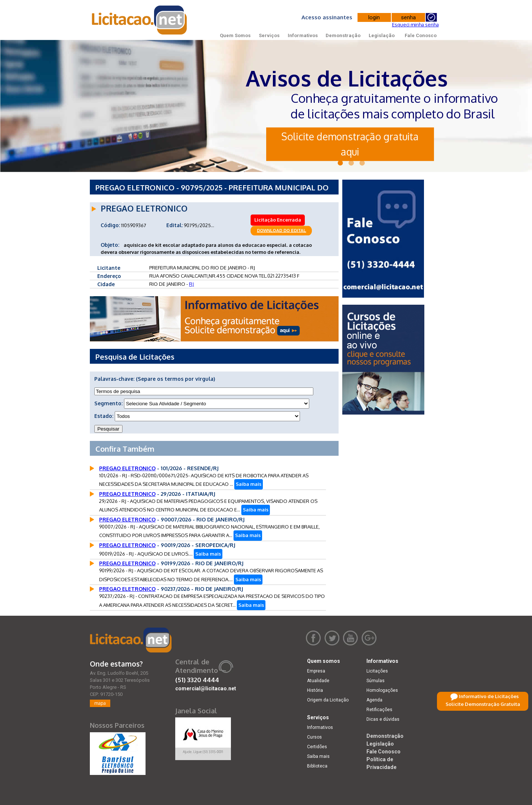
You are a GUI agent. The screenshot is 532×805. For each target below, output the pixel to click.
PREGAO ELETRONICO (127, 468)
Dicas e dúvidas (383, 719)
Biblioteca (317, 766)
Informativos (303, 35)
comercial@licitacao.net (206, 688)
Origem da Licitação (328, 700)
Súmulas (376, 681)
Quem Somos (235, 35)
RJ (191, 284)
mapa (100, 703)
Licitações (377, 671)
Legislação (382, 35)
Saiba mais (249, 484)
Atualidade (318, 681)
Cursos (314, 737)
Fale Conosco (421, 35)
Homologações (382, 690)
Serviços (269, 35)
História (315, 690)
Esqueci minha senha (415, 24)
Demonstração (343, 35)
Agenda (374, 700)
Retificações (379, 710)
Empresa (316, 671)
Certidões (317, 747)
